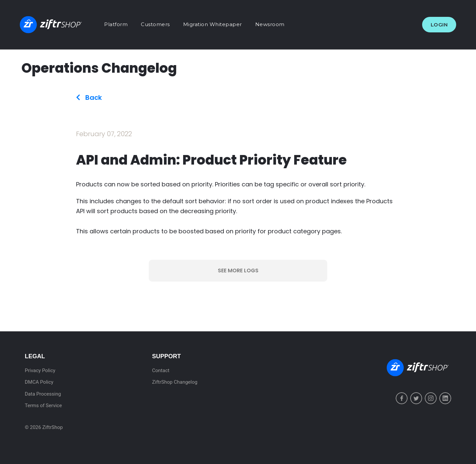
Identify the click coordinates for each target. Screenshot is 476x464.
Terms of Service (43, 406)
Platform (116, 24)
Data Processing (43, 394)
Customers (155, 24)
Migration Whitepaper (213, 24)
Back (89, 97)
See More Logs (238, 271)
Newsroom (270, 24)
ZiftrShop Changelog (175, 382)
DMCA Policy (39, 382)
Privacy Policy (40, 370)
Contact (161, 370)
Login (439, 25)
